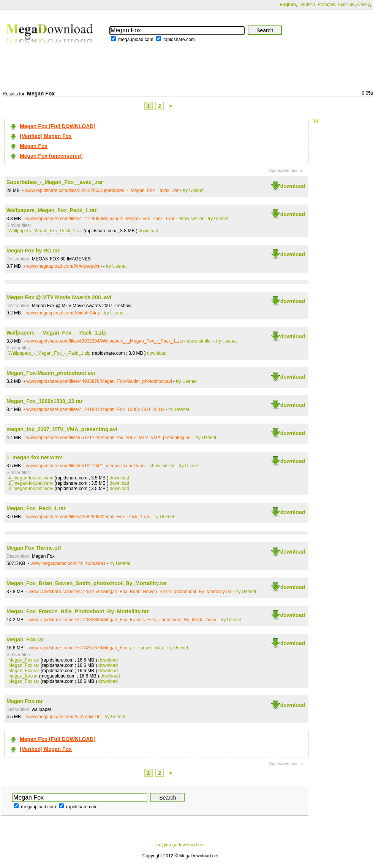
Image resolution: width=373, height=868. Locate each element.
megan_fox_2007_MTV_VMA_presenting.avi (62, 429)
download (293, 186)
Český (363, 5)
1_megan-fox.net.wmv (34, 457)
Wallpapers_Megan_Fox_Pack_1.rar (52, 210)
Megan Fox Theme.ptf (34, 548)
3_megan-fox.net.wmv (31, 489)
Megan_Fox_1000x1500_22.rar (45, 401)
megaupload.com (136, 40)
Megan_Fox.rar (25, 639)
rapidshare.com (179, 40)
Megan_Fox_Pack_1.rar (36, 508)
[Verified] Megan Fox (46, 136)
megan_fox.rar (23, 676)
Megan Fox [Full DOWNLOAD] (58, 126)
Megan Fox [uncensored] (51, 156)
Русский (346, 5)
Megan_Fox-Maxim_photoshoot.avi (51, 373)
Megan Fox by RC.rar (33, 251)
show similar (191, 219)
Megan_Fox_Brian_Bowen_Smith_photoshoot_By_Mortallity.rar (87, 583)
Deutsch (307, 5)
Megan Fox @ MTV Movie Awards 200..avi (59, 297)
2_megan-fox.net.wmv (31, 483)
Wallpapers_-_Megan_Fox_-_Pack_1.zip (56, 333)
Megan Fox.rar (25, 701)
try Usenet (193, 190)
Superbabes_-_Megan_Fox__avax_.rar (55, 182)
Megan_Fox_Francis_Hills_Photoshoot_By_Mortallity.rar (78, 611)
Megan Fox (34, 146)
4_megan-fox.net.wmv (31, 478)
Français (326, 5)
